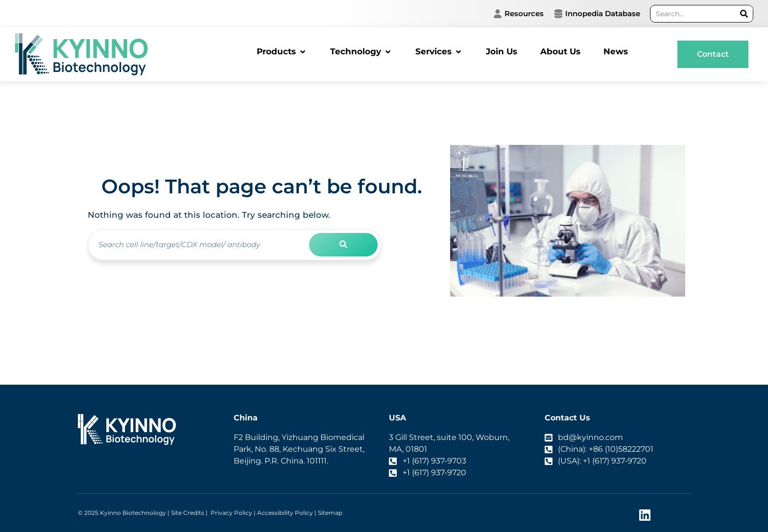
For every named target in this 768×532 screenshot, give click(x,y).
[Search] (744, 14)
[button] (282, 52)
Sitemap (330, 513)
